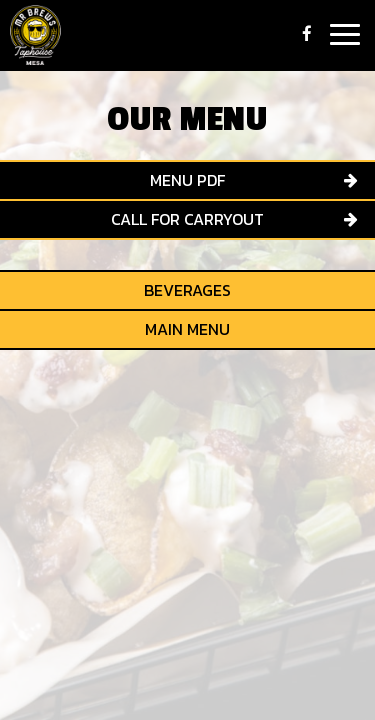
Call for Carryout (187, 219)
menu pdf (187, 180)
